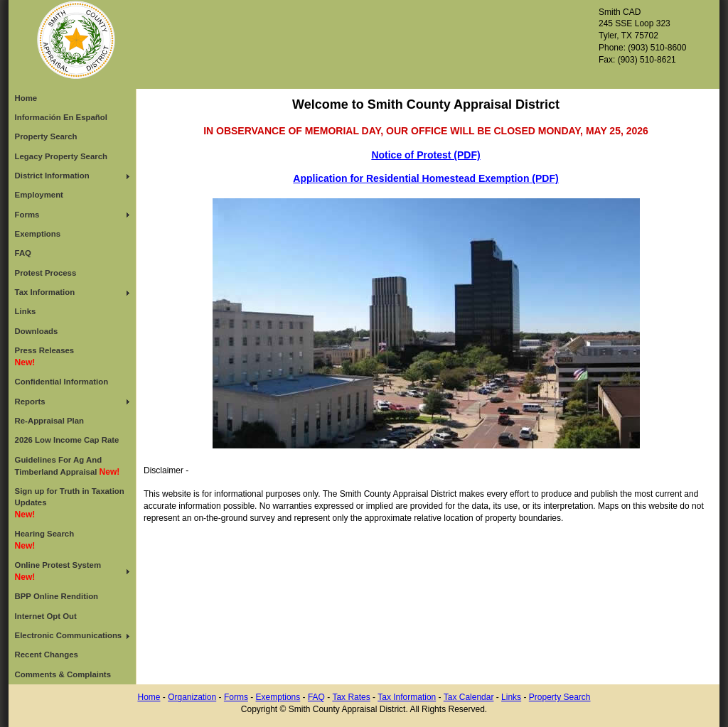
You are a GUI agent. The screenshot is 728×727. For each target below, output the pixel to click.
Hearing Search (45, 540)
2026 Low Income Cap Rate (67, 440)
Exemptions (38, 234)
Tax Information (45, 292)
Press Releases (45, 357)
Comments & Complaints (63, 674)
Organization (192, 697)
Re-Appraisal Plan (49, 421)
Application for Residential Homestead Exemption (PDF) (425, 178)
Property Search (46, 136)
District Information (52, 176)
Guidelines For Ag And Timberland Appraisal (68, 466)
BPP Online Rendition (57, 596)
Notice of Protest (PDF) (425, 155)
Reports (30, 402)
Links (26, 311)
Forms (27, 215)
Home (26, 98)
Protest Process (46, 273)
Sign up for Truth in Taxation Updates (70, 503)
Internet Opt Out (46, 616)
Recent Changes (47, 655)
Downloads (37, 331)
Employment (39, 195)
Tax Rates (351, 697)
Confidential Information (62, 382)
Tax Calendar (469, 697)
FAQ (23, 253)
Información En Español (61, 117)
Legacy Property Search (61, 156)
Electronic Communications (69, 635)
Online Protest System (58, 571)
